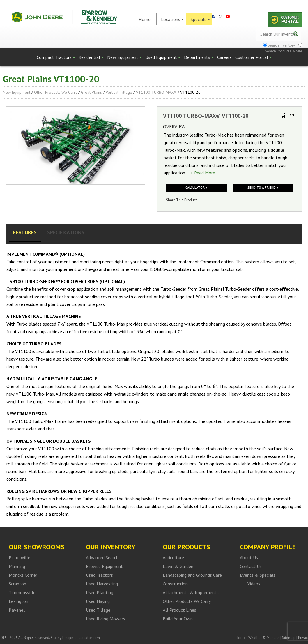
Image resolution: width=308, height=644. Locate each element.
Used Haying (98, 601)
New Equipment (124, 57)
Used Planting (100, 592)
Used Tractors (99, 575)
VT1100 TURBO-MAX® (156, 92)
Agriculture (173, 557)
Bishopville (20, 557)
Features (25, 232)
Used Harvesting (102, 584)
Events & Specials (258, 575)
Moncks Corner (23, 575)
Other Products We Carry (56, 92)
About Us (249, 557)
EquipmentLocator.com (81, 638)
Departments (199, 57)
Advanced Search (102, 557)
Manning (17, 566)
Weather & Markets (264, 638)
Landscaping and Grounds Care (192, 575)
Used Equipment (163, 57)
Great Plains (91, 92)
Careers (224, 57)
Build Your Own (178, 619)
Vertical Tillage (119, 92)
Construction (175, 584)
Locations (172, 19)
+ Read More (203, 173)
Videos (254, 584)
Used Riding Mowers (106, 619)
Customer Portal (253, 57)
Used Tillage (98, 610)
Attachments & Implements (191, 592)
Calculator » (196, 188)
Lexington (18, 601)
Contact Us (251, 566)
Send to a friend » (263, 188)
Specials (200, 19)
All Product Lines (179, 610)
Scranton (17, 584)
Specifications (66, 232)
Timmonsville (22, 592)
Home (145, 19)
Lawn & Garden (178, 566)
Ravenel (17, 610)
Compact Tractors (56, 57)
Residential (91, 57)
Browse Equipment (104, 566)
